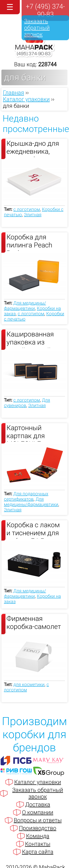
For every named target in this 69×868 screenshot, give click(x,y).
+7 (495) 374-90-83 (45, 10)
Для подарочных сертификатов (26, 496)
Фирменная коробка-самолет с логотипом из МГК (34, 623)
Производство (38, 828)
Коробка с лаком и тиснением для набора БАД (33, 530)
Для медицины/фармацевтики (25, 306)
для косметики (29, 684)
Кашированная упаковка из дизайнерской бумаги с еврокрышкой (30, 339)
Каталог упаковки (38, 782)
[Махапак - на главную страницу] (34, 56)
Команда (38, 836)
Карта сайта (38, 852)
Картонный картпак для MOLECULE (26, 433)
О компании (38, 812)
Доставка (38, 805)
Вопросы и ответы (38, 820)
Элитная (33, 215)
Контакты (38, 844)
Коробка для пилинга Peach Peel (29, 242)
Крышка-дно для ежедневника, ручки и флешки (33, 148)
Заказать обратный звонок (37, 28)
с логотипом (27, 209)
